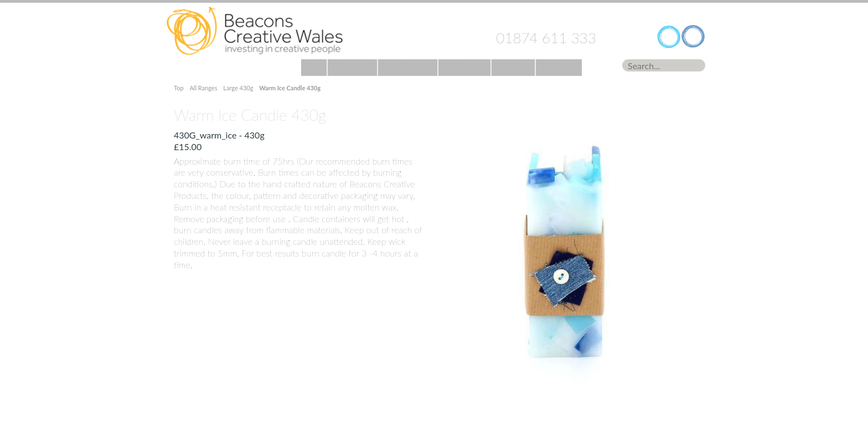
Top (179, 88)
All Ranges (203, 88)
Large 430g (238, 88)
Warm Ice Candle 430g (290, 88)
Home (255, 31)
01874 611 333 (546, 38)
